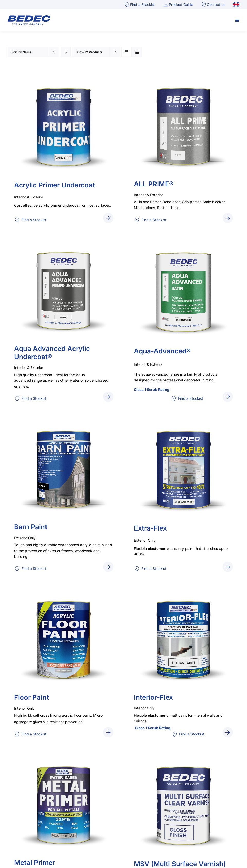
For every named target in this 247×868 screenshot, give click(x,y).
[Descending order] (66, 52)
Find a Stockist (30, 220)
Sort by (21, 52)
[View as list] (137, 52)
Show (89, 52)
